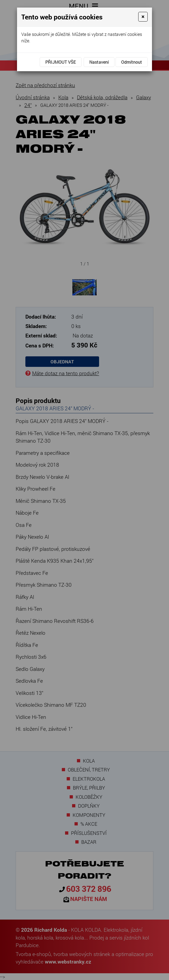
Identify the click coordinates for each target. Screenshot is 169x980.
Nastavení (99, 62)
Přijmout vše (61, 62)
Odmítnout (132, 62)
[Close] (143, 17)
